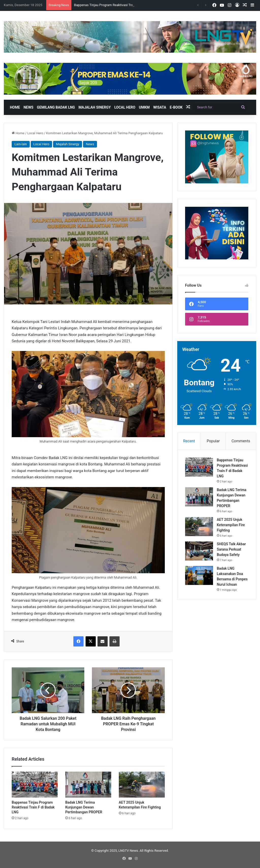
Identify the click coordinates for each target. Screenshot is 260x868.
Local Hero (125, 107)
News (29, 107)
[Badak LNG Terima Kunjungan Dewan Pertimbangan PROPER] (88, 785)
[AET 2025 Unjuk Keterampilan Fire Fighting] (142, 785)
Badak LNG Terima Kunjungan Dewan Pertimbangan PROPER (84, 807)
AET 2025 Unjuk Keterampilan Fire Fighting (231, 525)
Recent (189, 441)
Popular (213, 441)
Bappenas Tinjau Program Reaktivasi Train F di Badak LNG (33, 807)
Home (15, 107)
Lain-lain (21, 144)
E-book (176, 107)
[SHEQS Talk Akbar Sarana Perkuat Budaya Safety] (199, 551)
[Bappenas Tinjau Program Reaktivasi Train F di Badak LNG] (35, 785)
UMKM (144, 107)
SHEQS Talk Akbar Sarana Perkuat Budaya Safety (231, 549)
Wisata (160, 107)
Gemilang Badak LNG (56, 107)
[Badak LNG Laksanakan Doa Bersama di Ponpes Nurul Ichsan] (199, 575)
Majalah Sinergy (95, 107)
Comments (241, 441)
